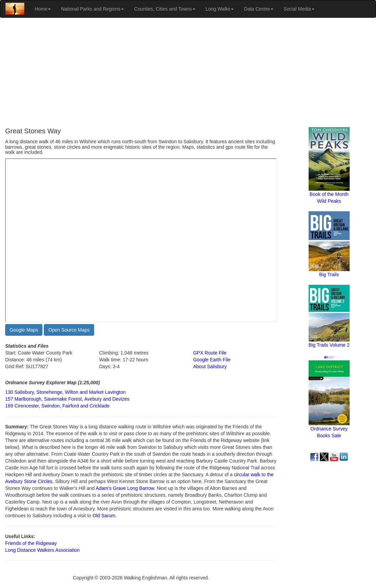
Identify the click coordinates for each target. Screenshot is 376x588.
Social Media (299, 9)
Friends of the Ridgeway (31, 543)
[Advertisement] (188, 72)
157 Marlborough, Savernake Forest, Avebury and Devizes (67, 399)
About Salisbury (210, 366)
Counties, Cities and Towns (165, 9)
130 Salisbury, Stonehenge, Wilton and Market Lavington (65, 392)
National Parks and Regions (92, 9)
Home (43, 9)
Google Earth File (212, 360)
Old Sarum (104, 516)
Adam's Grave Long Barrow (125, 488)
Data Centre (258, 9)
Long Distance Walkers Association (42, 550)
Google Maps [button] (24, 330)
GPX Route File (210, 353)
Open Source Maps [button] (69, 330)
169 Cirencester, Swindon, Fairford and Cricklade (57, 406)
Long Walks (220, 9)
